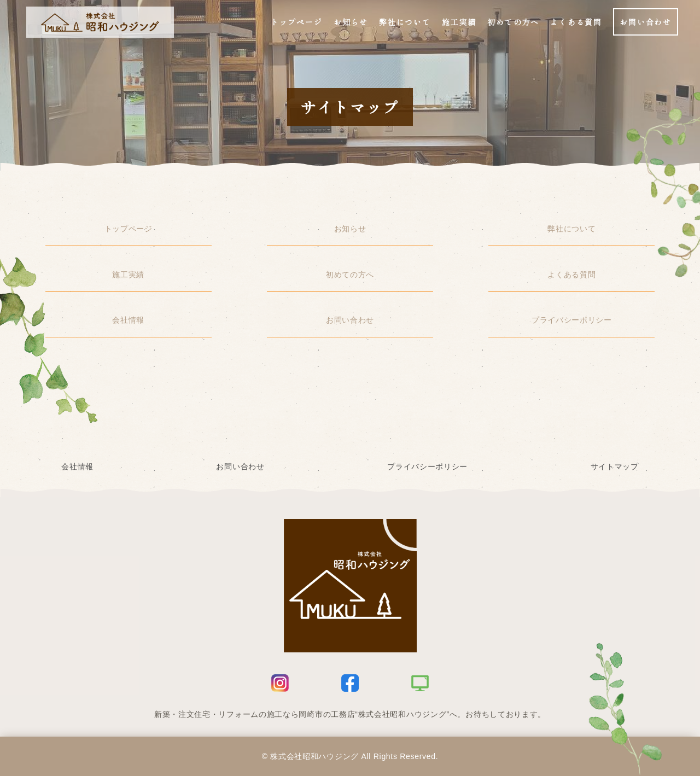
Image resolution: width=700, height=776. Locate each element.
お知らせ (350, 229)
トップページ (129, 229)
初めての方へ (350, 275)
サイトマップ (615, 466)
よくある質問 (571, 275)
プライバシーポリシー (572, 320)
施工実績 (128, 275)
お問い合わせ (350, 320)
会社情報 (128, 320)
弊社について (571, 229)
